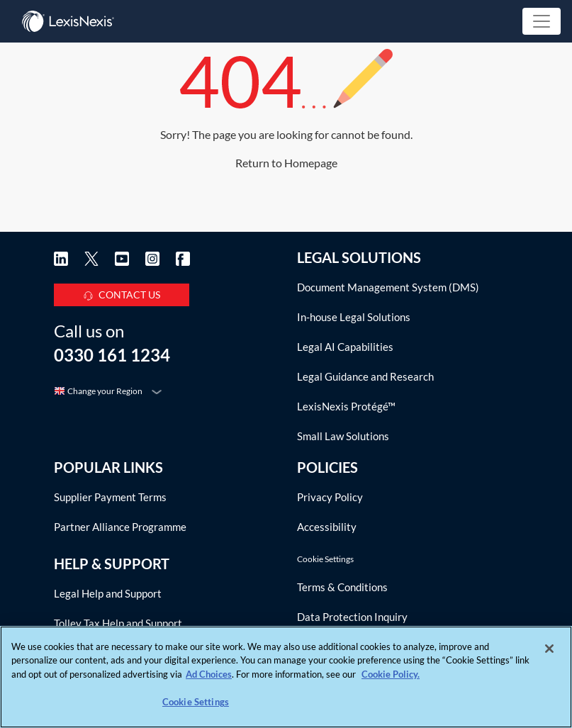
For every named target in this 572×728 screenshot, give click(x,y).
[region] (286, 677)
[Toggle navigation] (542, 21)
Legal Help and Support (108, 593)
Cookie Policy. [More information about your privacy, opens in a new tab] (391, 674)
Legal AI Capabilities (345, 347)
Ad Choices (209, 674)
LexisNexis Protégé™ (346, 406)
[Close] (549, 649)
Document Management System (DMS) (388, 287)
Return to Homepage (286, 163)
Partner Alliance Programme (120, 527)
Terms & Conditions (342, 587)
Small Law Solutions (343, 436)
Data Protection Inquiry (352, 617)
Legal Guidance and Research (365, 376)
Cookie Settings (325, 559)
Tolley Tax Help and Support (118, 623)
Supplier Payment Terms (110, 497)
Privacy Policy (330, 497)
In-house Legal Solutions (354, 317)
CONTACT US (122, 292)
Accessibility (327, 527)
